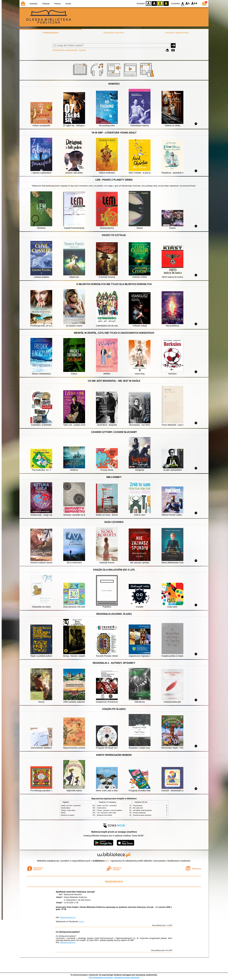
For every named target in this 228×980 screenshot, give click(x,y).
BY (166, 3)
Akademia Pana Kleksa (105, 815)
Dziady (63, 813)
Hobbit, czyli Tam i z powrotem (71, 806)
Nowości (34, 4)
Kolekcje (83, 50)
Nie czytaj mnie (138, 808)
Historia (46, 4)
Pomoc (58, 4)
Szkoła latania (66, 808)
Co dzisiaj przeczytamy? (68, 932)
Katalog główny (51, 33)
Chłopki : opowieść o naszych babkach (110, 810)
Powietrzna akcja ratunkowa (142, 815)
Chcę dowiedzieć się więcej (101, 977)
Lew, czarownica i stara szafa (107, 813)
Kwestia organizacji (139, 813)
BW (154, 3)
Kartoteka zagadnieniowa (177, 33)
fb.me (82, 921)
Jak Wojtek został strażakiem (142, 810)
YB (160, 3)
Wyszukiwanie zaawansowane (65, 50)
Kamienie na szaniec (68, 815)
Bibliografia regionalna (114, 33)
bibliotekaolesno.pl (68, 917)
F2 (194, 3)
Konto (68, 4)
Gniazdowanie (138, 806)
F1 (188, 3)
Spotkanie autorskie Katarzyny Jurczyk (75, 892)
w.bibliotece (100, 861)
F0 (183, 3)
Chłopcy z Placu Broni (68, 810)
